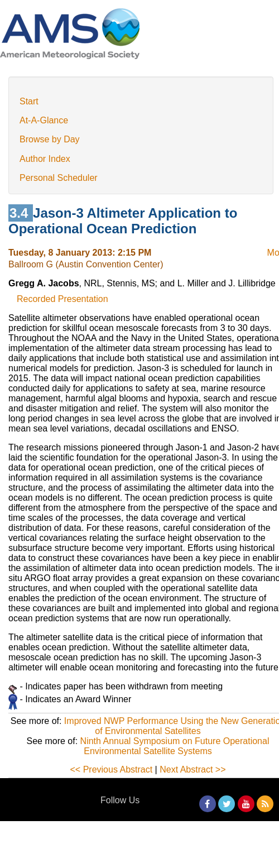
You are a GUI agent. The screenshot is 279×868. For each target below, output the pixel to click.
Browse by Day (50, 139)
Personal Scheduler (59, 178)
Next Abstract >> (193, 769)
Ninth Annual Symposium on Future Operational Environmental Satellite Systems (175, 746)
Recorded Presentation (62, 299)
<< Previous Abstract (112, 769)
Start (29, 101)
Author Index (45, 159)
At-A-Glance (44, 120)
